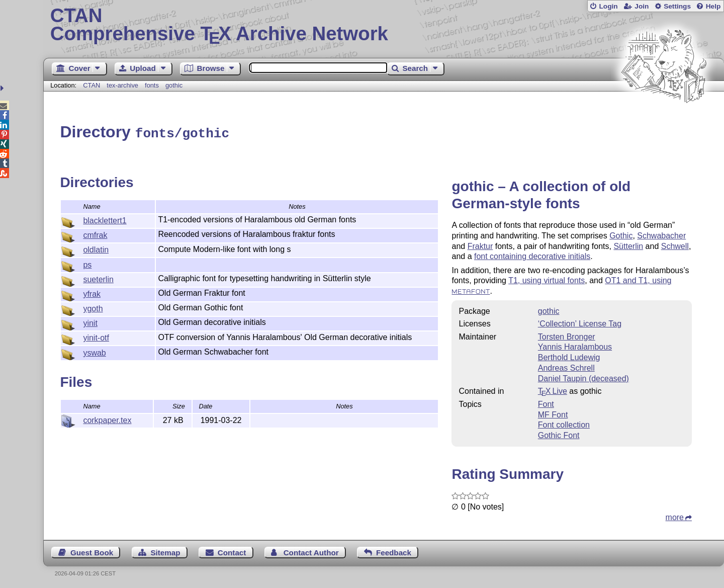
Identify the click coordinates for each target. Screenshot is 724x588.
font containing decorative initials (532, 255)
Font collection (564, 423)
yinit (90, 322)
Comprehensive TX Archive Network (384, 25)
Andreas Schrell (566, 366)
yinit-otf (96, 336)
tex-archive (122, 85)
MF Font (553, 413)
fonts (152, 85)
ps (87, 263)
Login (608, 6)
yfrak (92, 292)
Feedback (394, 551)
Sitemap (165, 551)
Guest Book (92, 551)
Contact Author (311, 551)
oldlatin (96, 248)
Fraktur (480, 245)
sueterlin (98, 278)
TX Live (553, 390)
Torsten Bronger (567, 335)
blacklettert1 (105, 219)
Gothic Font (559, 434)
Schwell (675, 245)
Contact (232, 551)
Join (642, 6)
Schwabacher (661, 234)
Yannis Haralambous (575, 345)
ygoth (93, 307)
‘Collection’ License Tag (580, 322)
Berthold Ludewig (569, 356)
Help (713, 6)
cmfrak (95, 234)
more (675, 516)
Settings (677, 6)
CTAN (92, 85)
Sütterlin (628, 245)
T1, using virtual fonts (547, 279)
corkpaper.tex (107, 419)
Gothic (621, 234)
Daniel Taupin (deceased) (583, 377)
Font (546, 403)
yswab (94, 351)
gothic (174, 85)
